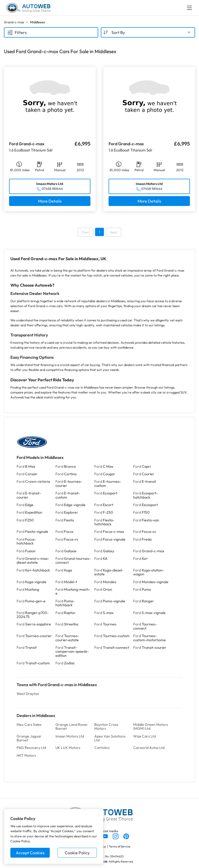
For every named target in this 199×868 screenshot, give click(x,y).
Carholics (102, 748)
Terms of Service (120, 846)
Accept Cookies (30, 853)
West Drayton (28, 694)
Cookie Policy (77, 853)
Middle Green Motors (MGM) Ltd (151, 726)
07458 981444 (52, 189)
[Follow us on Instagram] (116, 836)
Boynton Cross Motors (106, 726)
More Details (50, 201)
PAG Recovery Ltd (31, 748)
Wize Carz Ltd (144, 736)
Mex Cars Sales (29, 725)
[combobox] (148, 32)
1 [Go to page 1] (99, 232)
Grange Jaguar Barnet (29, 738)
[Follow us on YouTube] (105, 836)
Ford (26, 466)
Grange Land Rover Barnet (72, 726)
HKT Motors (26, 755)
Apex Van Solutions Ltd (110, 738)
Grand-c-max (14, 22)
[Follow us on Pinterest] (126, 836)
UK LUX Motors (68, 748)
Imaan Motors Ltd (70, 736)
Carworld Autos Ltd (149, 748)
